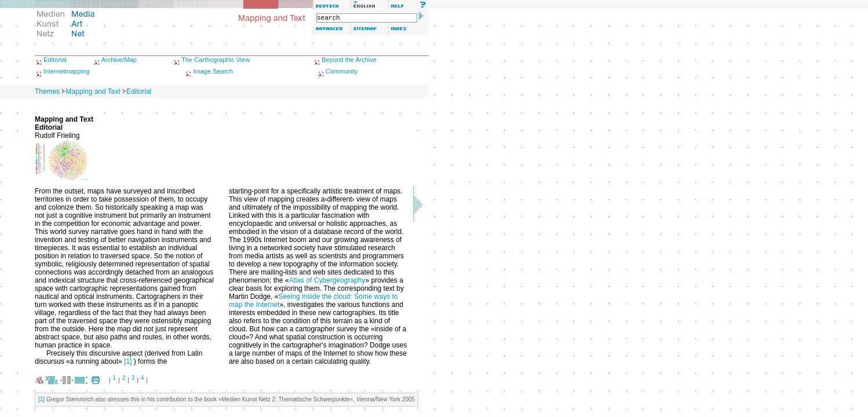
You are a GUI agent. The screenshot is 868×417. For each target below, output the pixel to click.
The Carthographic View (216, 60)
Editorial (55, 60)
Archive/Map (119, 60)
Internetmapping (67, 71)
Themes (47, 92)
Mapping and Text (93, 92)
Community (342, 71)
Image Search (213, 71)
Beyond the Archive (349, 60)
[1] (128, 361)
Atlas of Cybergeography (327, 280)
